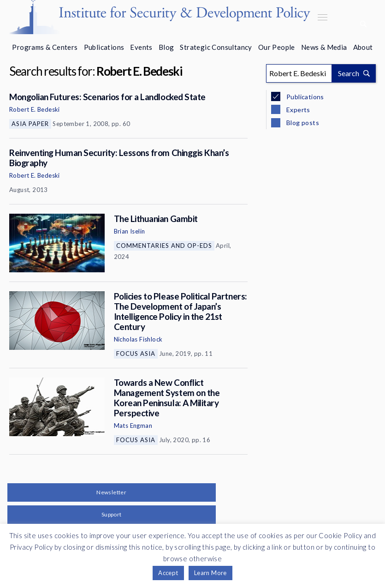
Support (112, 514)
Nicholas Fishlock (138, 339)
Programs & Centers (45, 47)
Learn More (210, 573)
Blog (166, 47)
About (363, 47)
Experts (298, 110)
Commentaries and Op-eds (164, 246)
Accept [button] (168, 573)
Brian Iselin (130, 231)
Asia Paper (30, 124)
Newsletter (111, 492)
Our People (277, 47)
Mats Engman (133, 426)
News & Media (324, 47)
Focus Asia (136, 354)
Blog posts (302, 123)
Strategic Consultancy (216, 47)
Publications (104, 47)
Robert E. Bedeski (35, 109)
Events (141, 47)
